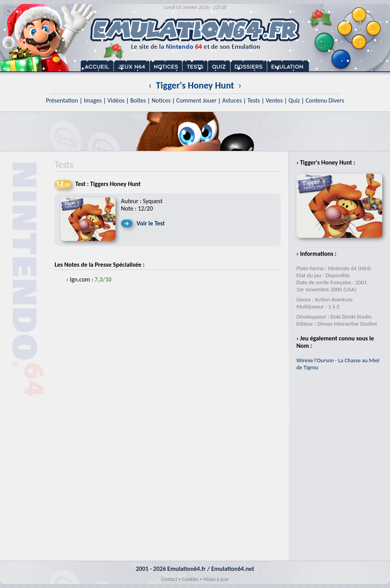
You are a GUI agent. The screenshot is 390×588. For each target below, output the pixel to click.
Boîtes (138, 100)
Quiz (294, 100)
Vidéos (116, 100)
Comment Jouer (196, 100)
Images (93, 100)
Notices (161, 100)
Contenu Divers (325, 100)
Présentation (62, 100)
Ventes (274, 100)
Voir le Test (151, 223)
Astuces (232, 100)
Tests (254, 100)
